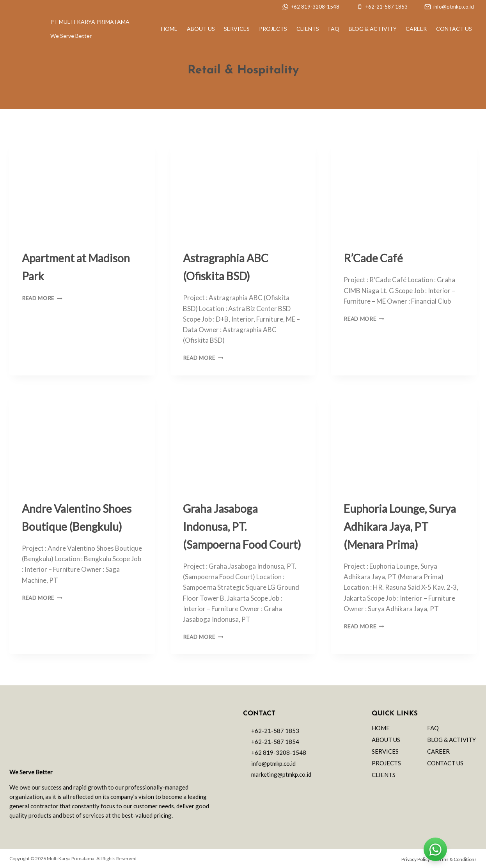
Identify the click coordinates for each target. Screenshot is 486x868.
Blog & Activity (373, 29)
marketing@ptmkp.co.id (281, 774)
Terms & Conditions (456, 859)
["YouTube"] (300, 790)
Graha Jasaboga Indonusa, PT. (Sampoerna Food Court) (242, 526)
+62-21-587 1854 (275, 742)
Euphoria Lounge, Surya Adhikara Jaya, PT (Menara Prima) (400, 526)
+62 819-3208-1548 (279, 752)
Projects (273, 29)
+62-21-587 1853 (275, 731)
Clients (308, 29)
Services (237, 29)
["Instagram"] (261, 790)
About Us (201, 29)
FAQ (334, 29)
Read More (42, 298)
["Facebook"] (274, 790)
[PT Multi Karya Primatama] (20, 29)
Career (416, 29)
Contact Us (454, 29)
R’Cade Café (373, 258)
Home (169, 29)
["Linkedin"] (287, 790)
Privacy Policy (416, 859)
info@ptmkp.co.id (273, 763)
